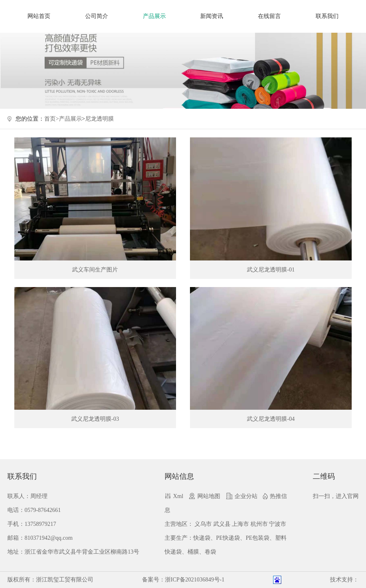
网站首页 (39, 16)
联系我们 (327, 16)
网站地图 (209, 496)
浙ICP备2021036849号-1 (195, 580)
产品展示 (154, 16)
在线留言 (269, 16)
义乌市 (203, 524)
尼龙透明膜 (99, 119)
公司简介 (97, 16)
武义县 (222, 524)
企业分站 (246, 496)
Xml (178, 496)
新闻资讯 (212, 16)
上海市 (240, 524)
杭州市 (259, 524)
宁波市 (278, 524)
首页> (52, 119)
